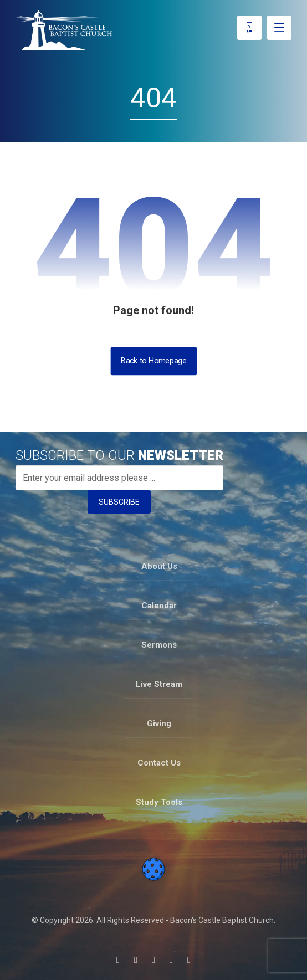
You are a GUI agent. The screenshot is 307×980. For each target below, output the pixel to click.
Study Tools (159, 802)
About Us (159, 566)
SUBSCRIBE (119, 502)
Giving (159, 724)
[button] (118, 960)
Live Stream (159, 684)
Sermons (159, 645)
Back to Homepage (153, 361)
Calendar (159, 606)
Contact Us (159, 763)
